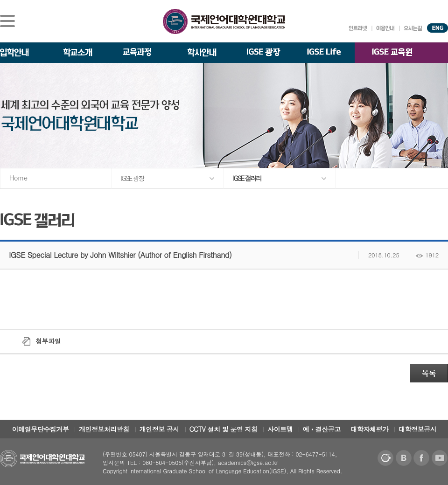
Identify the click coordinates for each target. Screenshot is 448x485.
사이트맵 (280, 429)
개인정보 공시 (159, 429)
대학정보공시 (417, 429)
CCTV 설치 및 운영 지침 (224, 429)
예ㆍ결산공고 (322, 429)
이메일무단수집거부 (41, 429)
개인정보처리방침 (104, 429)
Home (18, 178)
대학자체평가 (370, 429)
